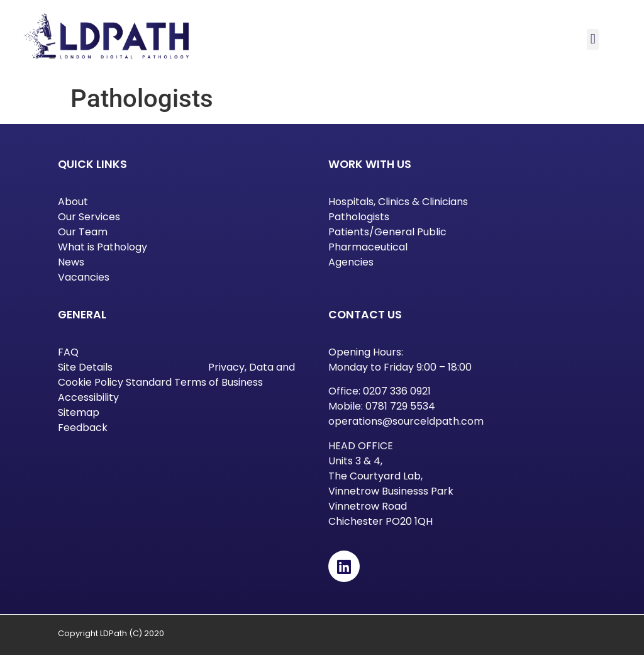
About (73, 202)
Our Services (89, 217)
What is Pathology (103, 247)
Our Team (83, 232)
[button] (593, 39)
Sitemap (79, 412)
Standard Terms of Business (194, 382)
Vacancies (84, 277)
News (71, 262)
